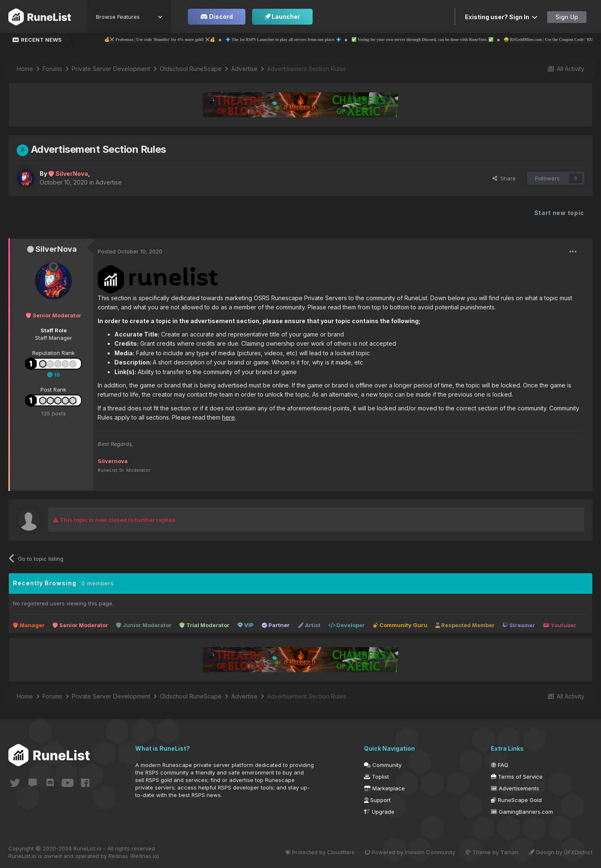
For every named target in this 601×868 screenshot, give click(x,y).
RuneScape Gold (516, 800)
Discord (217, 16)
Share (504, 178)
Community (383, 765)
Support (377, 800)
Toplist (376, 777)
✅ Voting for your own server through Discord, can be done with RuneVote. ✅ (444, 39)
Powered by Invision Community (410, 852)
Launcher (282, 16)
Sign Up (567, 17)
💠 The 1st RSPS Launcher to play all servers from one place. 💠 (305, 39)
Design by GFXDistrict (561, 852)
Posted (130, 251)
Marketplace (384, 788)
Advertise (109, 182)
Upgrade (379, 812)
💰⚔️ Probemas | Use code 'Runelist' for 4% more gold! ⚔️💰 (182, 39)
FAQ (500, 765)
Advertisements (515, 788)
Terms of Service (517, 777)
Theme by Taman (492, 852)
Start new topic (559, 213)
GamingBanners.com (522, 812)
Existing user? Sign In (501, 17)
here (229, 417)
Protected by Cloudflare (320, 852)
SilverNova (56, 249)
